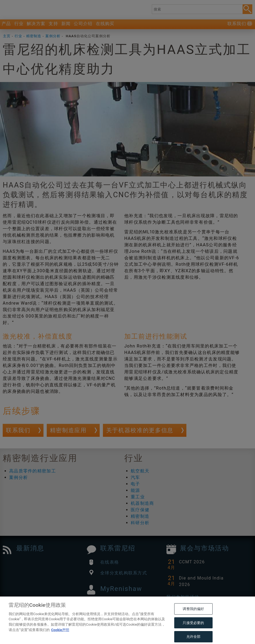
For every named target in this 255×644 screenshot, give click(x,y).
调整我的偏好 (193, 617)
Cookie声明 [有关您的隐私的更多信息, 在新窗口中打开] (60, 638)
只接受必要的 (193, 631)
